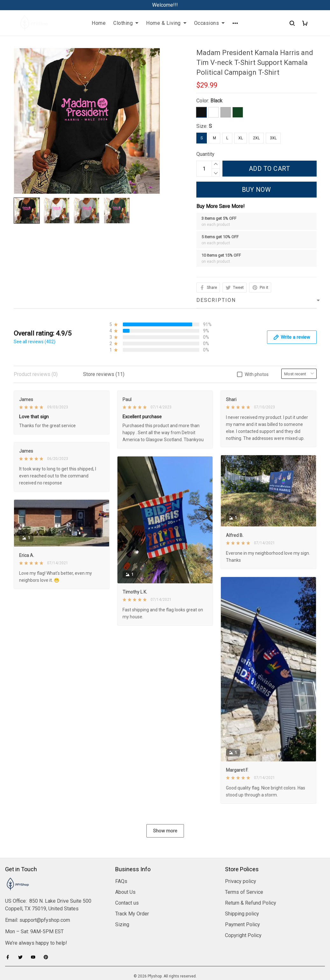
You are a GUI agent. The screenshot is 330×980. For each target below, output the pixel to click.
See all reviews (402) (35, 342)
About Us (125, 858)
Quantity (205, 154)
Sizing (122, 891)
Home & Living (166, 23)
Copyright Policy (243, 902)
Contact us (127, 869)
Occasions (210, 23)
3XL (273, 138)
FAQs (121, 848)
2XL (256, 138)
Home (99, 23)
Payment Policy (242, 891)
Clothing (126, 23)
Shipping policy (242, 880)
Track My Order (132, 880)
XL (241, 138)
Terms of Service (244, 858)
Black (216, 101)
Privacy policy (241, 848)
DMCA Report (165, 951)
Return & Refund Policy (251, 869)
